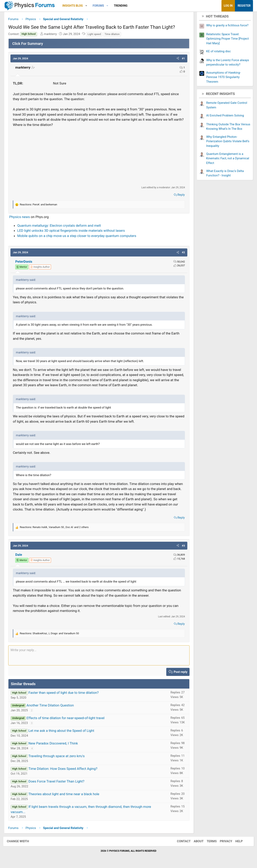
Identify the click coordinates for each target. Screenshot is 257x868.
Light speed (97, 36)
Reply (178, 196)
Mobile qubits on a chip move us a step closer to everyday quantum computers (80, 237)
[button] (89, 6)
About (195, 843)
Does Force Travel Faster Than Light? (59, 783)
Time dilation (115, 36)
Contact (180, 843)
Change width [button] (22, 843)
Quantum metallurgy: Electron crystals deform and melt (62, 227)
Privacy (222, 843)
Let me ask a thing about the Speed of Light (64, 732)
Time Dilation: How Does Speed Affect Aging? (66, 770)
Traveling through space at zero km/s (59, 758)
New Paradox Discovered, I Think (56, 745)
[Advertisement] (99, 158)
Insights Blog (76, 6)
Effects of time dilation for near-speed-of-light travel (68, 720)
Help (235, 843)
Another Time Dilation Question (53, 707)
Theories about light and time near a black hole (67, 796)
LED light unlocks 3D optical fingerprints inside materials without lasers (74, 232)
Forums (101, 6)
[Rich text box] (99, 657)
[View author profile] (43, 269)
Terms (208, 843)
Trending (124, 6)
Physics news (23, 218)
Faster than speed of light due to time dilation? (67, 694)
